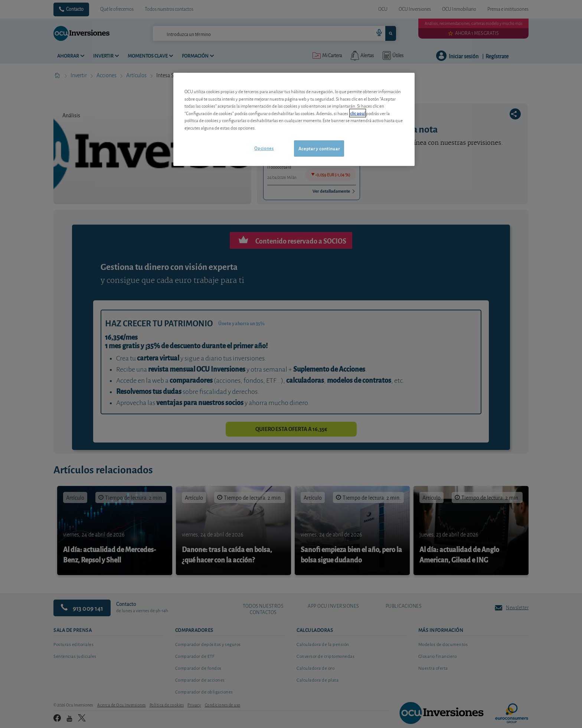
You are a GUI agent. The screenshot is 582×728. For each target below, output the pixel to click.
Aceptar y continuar (319, 148)
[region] (294, 119)
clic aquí (358, 113)
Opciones (264, 148)
